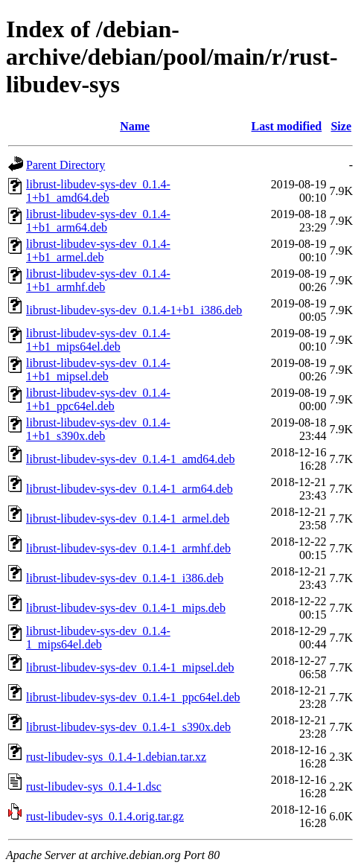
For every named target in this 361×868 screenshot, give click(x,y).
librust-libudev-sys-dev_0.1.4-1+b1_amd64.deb (98, 191)
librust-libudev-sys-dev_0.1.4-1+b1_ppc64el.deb (98, 399)
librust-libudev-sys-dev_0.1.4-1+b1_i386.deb (134, 310)
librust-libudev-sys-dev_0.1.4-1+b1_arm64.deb (98, 221)
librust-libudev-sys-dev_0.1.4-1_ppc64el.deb (133, 697)
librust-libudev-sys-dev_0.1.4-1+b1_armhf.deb (98, 280)
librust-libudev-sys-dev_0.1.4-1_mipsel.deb (130, 667)
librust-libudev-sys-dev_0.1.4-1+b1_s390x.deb (98, 429)
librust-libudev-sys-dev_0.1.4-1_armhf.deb (128, 548)
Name (135, 126)
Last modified (287, 126)
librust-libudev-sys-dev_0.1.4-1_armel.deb (128, 518)
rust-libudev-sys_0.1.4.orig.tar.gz (105, 816)
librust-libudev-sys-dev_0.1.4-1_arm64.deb (130, 489)
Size (341, 126)
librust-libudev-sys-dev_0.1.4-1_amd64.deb (130, 459)
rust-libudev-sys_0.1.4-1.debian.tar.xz (116, 757)
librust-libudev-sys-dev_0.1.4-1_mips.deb (126, 608)
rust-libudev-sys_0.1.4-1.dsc (94, 786)
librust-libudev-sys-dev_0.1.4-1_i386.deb (125, 578)
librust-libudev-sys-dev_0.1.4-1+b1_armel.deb (98, 250)
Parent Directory (66, 165)
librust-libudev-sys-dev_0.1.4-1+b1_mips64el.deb (98, 340)
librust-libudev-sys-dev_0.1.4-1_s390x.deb (128, 727)
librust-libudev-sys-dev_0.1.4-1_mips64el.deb (98, 638)
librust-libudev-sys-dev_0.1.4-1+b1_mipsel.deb (98, 370)
